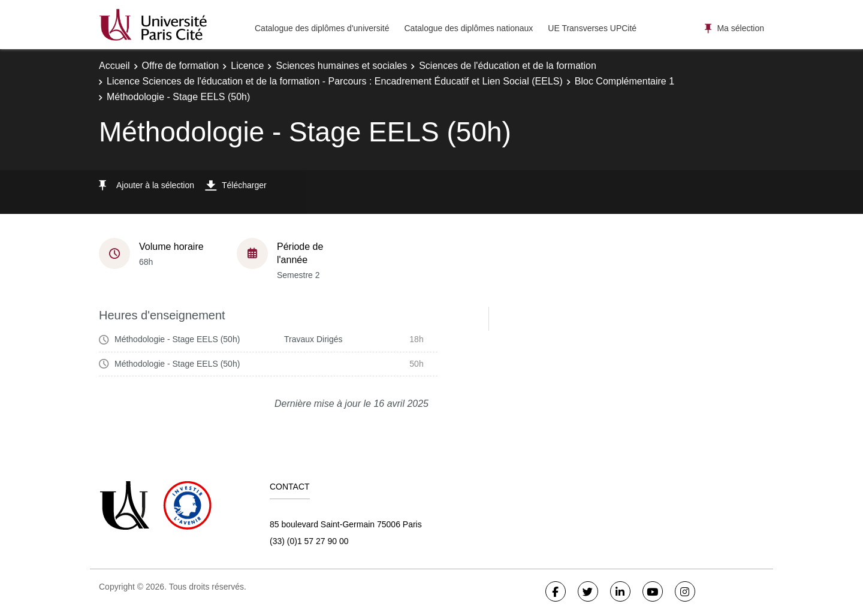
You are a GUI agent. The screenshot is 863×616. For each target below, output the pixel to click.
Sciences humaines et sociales (341, 66)
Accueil (114, 66)
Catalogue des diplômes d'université (322, 28)
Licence (247, 66)
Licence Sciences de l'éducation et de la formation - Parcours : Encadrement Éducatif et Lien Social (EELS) (335, 81)
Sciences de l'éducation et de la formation (508, 66)
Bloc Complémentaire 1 (624, 81)
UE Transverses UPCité (592, 28)
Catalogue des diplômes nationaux (468, 28)
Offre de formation (181, 66)
